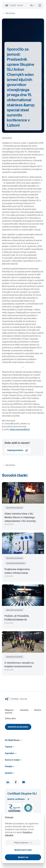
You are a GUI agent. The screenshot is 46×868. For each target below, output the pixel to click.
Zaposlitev (11, 753)
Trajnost (10, 747)
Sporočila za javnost (14, 508)
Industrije (24, 710)
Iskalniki (10, 773)
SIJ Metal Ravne (14, 740)
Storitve (38, 710)
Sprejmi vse (23, 857)
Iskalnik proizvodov (18, 727)
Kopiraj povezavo (18, 450)
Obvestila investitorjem (16, 563)
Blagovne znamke (9, 711)
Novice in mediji (14, 760)
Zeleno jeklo (10, 718)
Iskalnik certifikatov (19, 799)
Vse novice (8, 13)
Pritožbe (10, 767)
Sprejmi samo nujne (23, 850)
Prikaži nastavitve (23, 843)
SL (33, 5)
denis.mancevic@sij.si (20, 429)
